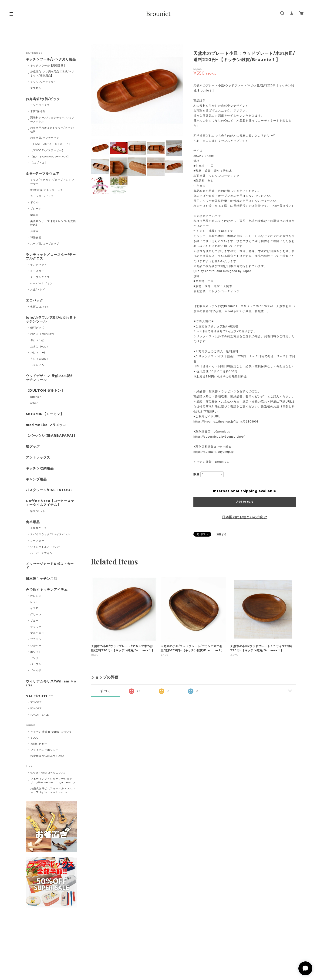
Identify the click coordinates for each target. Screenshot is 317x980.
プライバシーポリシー (44, 750)
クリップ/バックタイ (43, 82)
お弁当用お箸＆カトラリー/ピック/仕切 (52, 130)
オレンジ (36, 596)
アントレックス (38, 457)
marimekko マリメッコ (46, 425)
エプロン (36, 88)
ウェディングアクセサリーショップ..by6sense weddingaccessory (53, 780)
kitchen (36, 397)
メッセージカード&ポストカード (50, 566)
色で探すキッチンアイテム (47, 590)
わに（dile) (38, 352)
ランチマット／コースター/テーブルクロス (51, 257)
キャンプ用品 (36, 479)
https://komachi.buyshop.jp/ (214, 452)
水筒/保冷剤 (38, 111)
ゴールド (36, 670)
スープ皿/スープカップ (45, 244)
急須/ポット (38, 511)
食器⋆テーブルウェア (43, 174)
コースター (37, 271)
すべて (106, 691)
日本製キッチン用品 (42, 579)
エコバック (35, 300)
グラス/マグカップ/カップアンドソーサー (52, 182)
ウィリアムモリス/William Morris (51, 683)
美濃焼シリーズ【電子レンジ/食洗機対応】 (53, 223)
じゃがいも (37, 365)
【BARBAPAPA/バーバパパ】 (50, 157)
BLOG (35, 738)
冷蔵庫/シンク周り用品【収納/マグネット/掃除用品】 (52, 74)
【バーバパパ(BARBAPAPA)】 (51, 436)
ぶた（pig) (37, 340)
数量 (196, 474)
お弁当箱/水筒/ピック (43, 99)
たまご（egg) (39, 346)
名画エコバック (40, 307)
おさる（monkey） (43, 334)
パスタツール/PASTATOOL (49, 490)
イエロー (36, 608)
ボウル (34, 202)
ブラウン (36, 639)
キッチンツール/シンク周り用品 (51, 59)
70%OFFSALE (40, 715)
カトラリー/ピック (42, 196)
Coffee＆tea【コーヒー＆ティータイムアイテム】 (50, 503)
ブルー (34, 621)
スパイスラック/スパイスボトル (50, 534)
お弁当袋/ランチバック (45, 138)
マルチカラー (39, 633)
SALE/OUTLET (40, 696)
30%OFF (36, 702)
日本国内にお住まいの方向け (245, 517)
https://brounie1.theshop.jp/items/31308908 (226, 422)
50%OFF (36, 708)
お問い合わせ (39, 744)
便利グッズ (37, 328)
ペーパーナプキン (41, 283)
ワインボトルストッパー (46, 547)
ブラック (36, 627)
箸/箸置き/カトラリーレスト (48, 190)
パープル (36, 664)
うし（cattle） (40, 359)
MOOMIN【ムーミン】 (45, 414)
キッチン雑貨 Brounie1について (51, 732)
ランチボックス (40, 105)
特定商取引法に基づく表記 (47, 756)
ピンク (34, 658)
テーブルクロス (40, 277)
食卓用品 (33, 522)
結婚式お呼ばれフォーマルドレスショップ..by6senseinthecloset (53, 790)
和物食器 (36, 237)
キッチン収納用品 (40, 468)
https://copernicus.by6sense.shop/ (219, 437)
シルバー (36, 646)
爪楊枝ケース (39, 528)
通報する (222, 534)
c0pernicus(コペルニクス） (49, 773)
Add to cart (244, 502)
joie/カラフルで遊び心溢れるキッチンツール (51, 320)
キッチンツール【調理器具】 (48, 66)
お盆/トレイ (38, 289)
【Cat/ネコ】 (39, 163)
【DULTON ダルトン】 (45, 391)
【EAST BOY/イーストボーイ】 (51, 144)
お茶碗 (34, 231)
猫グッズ (33, 447)
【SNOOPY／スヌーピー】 (47, 150)
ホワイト (36, 652)
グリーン (36, 614)
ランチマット (39, 265)
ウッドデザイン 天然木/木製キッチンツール (50, 378)
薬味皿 (34, 215)
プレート (36, 209)
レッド (34, 602)
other (34, 403)
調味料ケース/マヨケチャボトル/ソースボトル (52, 120)
